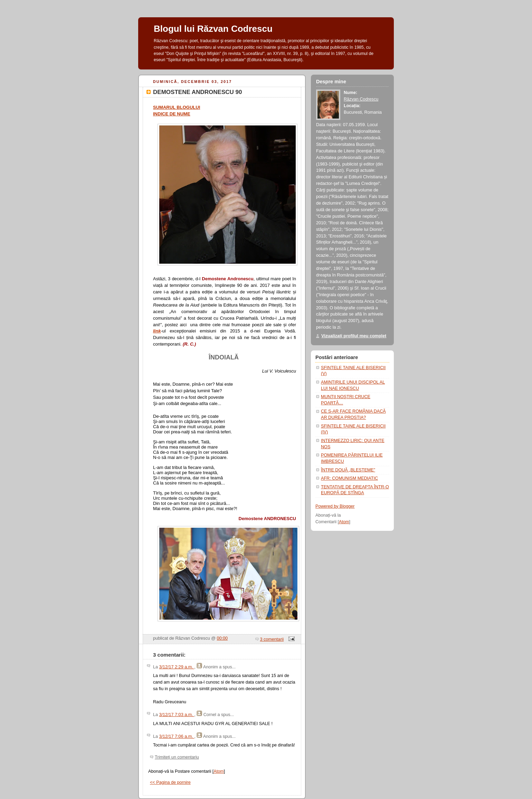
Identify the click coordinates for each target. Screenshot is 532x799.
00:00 (222, 638)
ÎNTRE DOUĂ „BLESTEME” (348, 470)
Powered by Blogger (335, 506)
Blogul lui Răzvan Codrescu (213, 29)
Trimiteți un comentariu (177, 757)
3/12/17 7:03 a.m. (177, 715)
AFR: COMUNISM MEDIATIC (349, 478)
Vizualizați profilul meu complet (354, 336)
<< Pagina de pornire (170, 782)
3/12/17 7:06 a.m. (177, 736)
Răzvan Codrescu (361, 99)
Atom (218, 771)
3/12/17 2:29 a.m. (177, 667)
